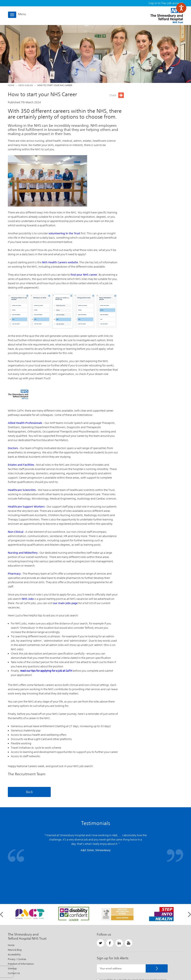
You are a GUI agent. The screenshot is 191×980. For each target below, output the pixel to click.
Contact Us (14, 932)
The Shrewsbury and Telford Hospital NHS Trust (167, 16)
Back (29, 792)
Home (11, 85)
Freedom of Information (21, 923)
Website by (174, 968)
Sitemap (12, 928)
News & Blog (26, 85)
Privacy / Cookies (17, 918)
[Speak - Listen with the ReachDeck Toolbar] (181, 8)
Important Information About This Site (92, 968)
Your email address (111, 928)
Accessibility (14, 914)
